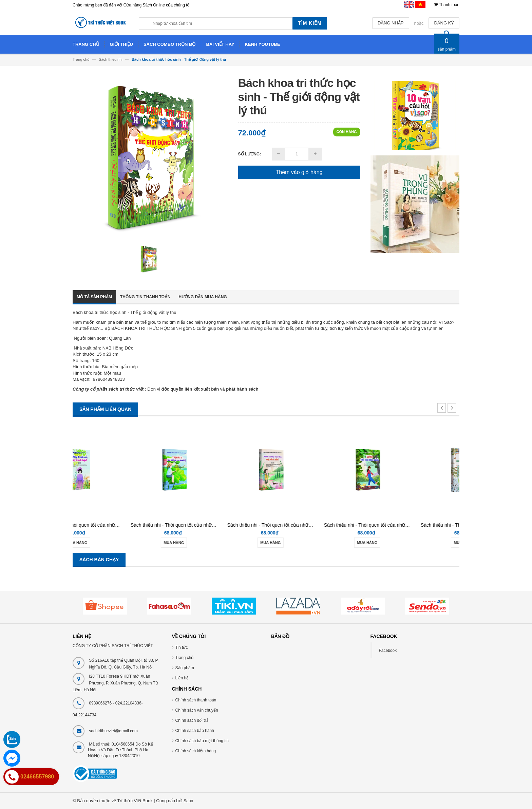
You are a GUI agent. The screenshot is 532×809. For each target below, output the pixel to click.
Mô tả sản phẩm (94, 297)
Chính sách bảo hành (195, 731)
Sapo (188, 801)
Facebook (388, 651)
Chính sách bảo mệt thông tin (202, 741)
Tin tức (182, 647)
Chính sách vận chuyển (197, 710)
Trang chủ (185, 658)
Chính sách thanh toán (196, 700)
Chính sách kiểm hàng (196, 751)
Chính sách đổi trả (192, 720)
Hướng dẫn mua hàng (203, 297)
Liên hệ (182, 678)
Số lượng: (250, 154)
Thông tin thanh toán (145, 297)
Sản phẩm (185, 668)
